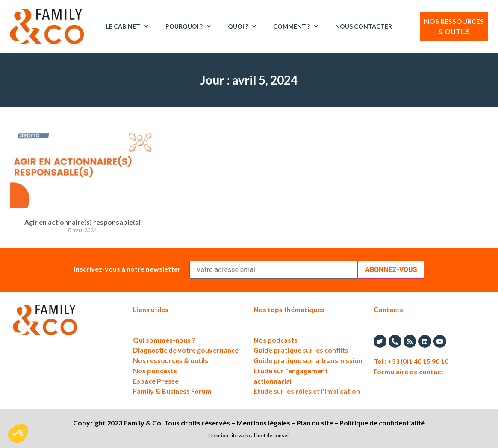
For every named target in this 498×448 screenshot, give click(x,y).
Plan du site (315, 423)
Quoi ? (242, 26)
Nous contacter (364, 26)
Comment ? (296, 26)
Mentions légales (263, 423)
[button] (18, 433)
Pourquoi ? (188, 26)
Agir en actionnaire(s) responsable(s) (83, 222)
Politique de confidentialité (382, 423)
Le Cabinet (127, 26)
